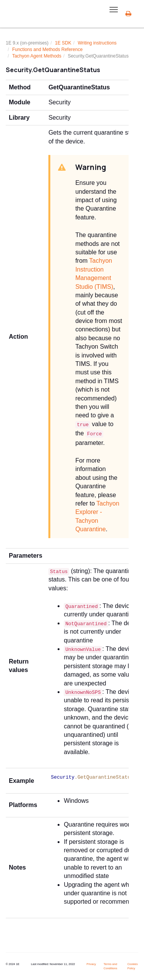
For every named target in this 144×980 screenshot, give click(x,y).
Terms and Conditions (110, 966)
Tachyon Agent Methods (37, 56)
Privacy (91, 964)
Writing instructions (97, 43)
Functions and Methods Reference (47, 49)
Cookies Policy (133, 966)
